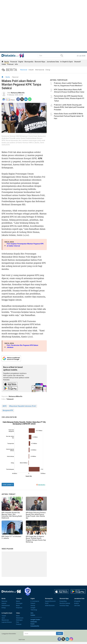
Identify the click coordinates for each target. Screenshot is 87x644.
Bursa (18, 605)
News (18, 616)
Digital (21, 62)
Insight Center (35, 620)
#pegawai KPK (8, 410)
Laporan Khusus (7, 622)
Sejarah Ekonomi (50, 601)
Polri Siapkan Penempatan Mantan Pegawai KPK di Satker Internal (25, 245)
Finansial (14, 62)
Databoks (34, 622)
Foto (18, 622)
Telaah (4, 616)
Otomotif (77, 62)
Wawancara (5, 620)
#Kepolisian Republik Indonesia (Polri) (23, 406)
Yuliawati (10, 399)
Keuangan (19, 603)
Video (4, 64)
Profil (47, 603)
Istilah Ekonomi (50, 605)
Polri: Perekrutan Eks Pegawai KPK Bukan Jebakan (22, 346)
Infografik (77, 601)
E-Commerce (35, 601)
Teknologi (34, 610)
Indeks (33, 615)
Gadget (33, 608)
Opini (3, 618)
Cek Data (77, 605)
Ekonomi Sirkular (65, 603)
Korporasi (19, 608)
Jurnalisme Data (53, 62)
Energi (48, 70)
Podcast (10, 64)
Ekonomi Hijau (40, 62)
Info (16, 64)
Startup (33, 605)
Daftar (60, 633)
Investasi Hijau (64, 605)
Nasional (24, 70)
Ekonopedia (29, 62)
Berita (7, 62)
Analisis (77, 603)
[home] (2, 62)
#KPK (5, 406)
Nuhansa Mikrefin (18, 93)
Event (32, 624)
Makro (18, 601)
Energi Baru (63, 601)
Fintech (33, 603)
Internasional (40, 70)
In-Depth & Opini (67, 62)
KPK (40, 158)
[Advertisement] (68, 137)
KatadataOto (35, 626)
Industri (31, 70)
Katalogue (19, 620)
